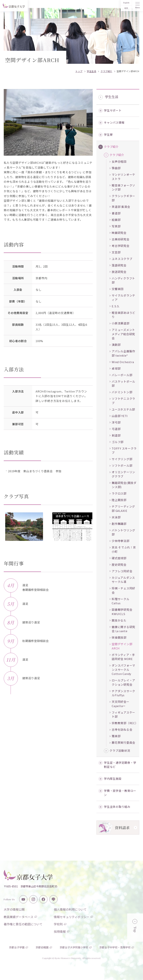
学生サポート (113, 110)
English (126, 3)
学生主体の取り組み (117, 807)
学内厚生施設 (113, 779)
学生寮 (108, 135)
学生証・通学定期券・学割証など (120, 765)
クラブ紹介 (111, 147)
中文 (126, 8)
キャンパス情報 (114, 122)
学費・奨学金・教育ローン (120, 793)
